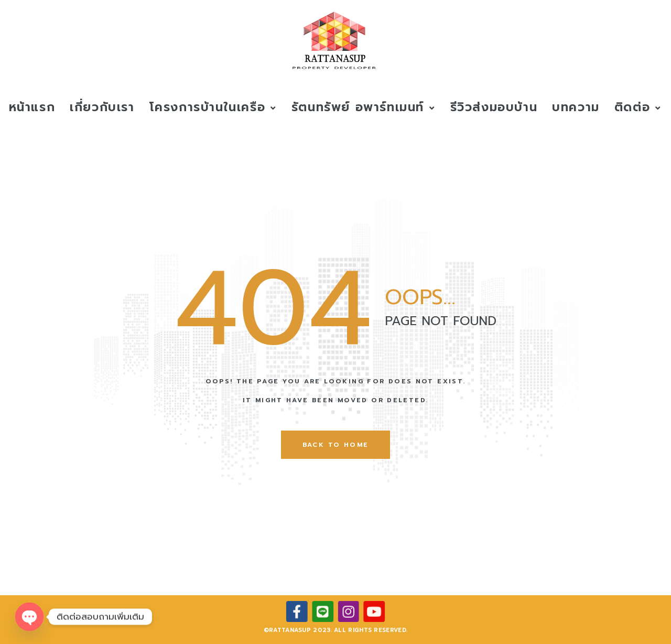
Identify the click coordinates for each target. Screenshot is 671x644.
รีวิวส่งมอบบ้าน (494, 107)
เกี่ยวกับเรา (102, 107)
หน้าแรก (32, 107)
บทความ (576, 107)
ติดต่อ (638, 107)
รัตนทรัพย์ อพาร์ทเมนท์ (364, 107)
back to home (336, 445)
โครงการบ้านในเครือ (213, 107)
